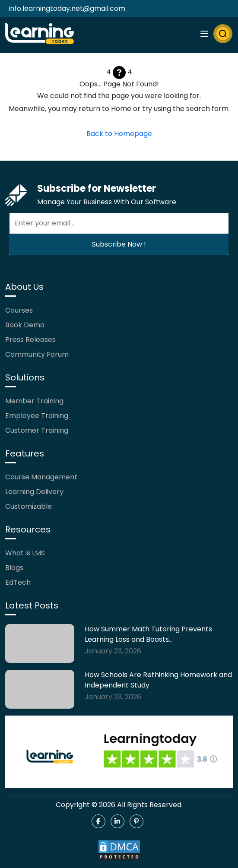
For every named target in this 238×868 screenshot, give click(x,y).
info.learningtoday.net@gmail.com (67, 8)
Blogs (14, 568)
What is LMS (25, 553)
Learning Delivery (34, 492)
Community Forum (37, 354)
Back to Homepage (119, 134)
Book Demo (25, 325)
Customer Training (37, 430)
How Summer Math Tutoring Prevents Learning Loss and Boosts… (148, 634)
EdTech (18, 582)
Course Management (41, 477)
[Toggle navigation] (204, 34)
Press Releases (30, 340)
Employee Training (37, 416)
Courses (19, 310)
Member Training (34, 401)
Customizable (29, 506)
